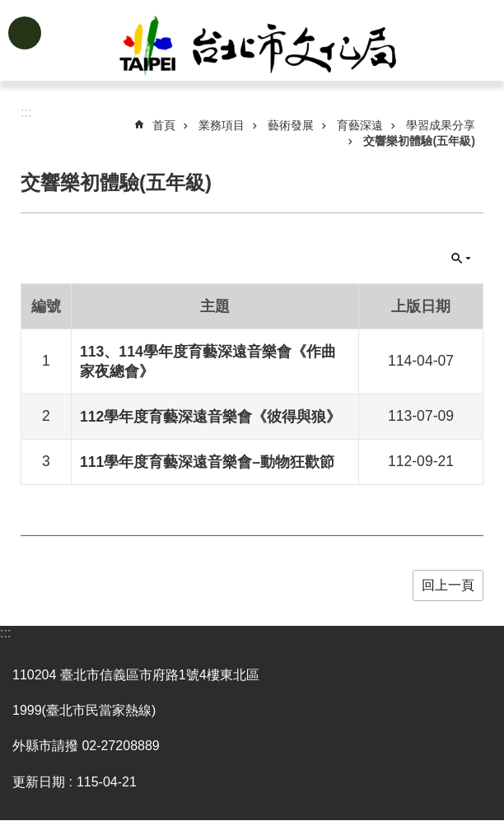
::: (5, 633)
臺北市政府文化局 (278, 48)
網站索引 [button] (25, 33)
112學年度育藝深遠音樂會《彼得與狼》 (210, 417)
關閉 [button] (461, 259)
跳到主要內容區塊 (9, 9)
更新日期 (39, 782)
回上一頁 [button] (448, 585)
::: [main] (26, 112)
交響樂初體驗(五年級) (419, 141)
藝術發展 (291, 125)
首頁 (164, 125)
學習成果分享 (441, 125)
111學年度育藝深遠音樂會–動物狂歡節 (207, 462)
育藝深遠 (360, 125)
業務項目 (222, 125)
